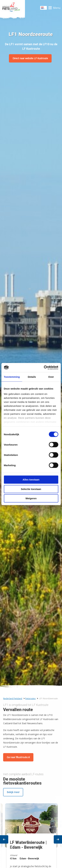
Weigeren (31, 498)
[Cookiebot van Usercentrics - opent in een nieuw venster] (44, 368)
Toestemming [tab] (12, 377)
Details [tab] (32, 377)
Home (12, 8)
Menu (57, 8)
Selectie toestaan (31, 489)
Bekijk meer (13, 792)
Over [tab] (51, 377)
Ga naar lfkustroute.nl (18, 757)
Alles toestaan (31, 480)
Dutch (44, 8)
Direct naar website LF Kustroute (30, 58)
